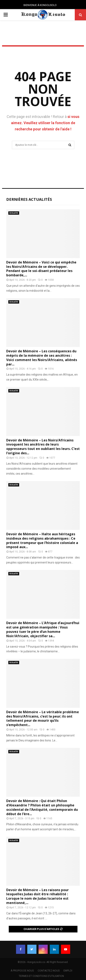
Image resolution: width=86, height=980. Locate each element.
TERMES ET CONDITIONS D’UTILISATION (41, 976)
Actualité (14, 213)
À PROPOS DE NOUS (22, 971)
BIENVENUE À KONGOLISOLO (40, 5)
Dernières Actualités (29, 199)
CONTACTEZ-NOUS (49, 971)
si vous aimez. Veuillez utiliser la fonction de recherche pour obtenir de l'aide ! (45, 123)
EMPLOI (68, 971)
